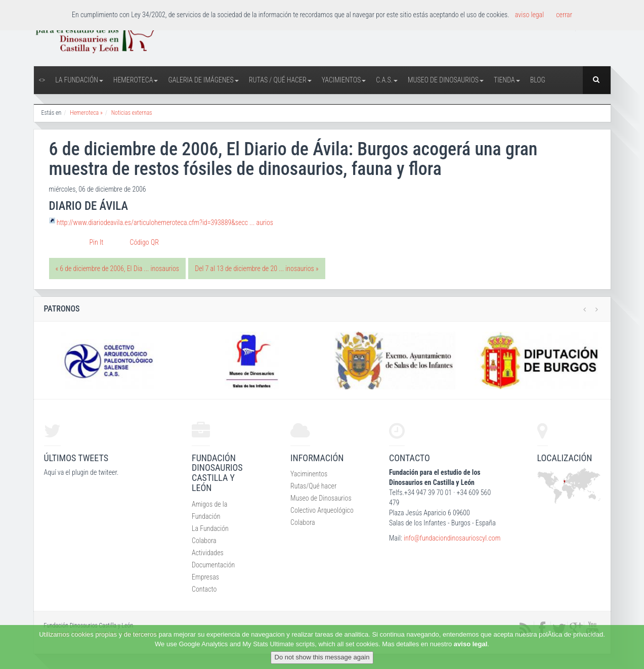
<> (42, 80)
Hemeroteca (136, 80)
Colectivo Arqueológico (322, 510)
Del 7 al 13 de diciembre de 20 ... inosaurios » (256, 269)
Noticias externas (132, 113)
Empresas (205, 577)
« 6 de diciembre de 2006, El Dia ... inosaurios (118, 269)
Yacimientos (344, 80)
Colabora (204, 541)
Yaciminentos (309, 474)
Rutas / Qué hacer (280, 80)
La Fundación (79, 80)
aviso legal (470, 644)
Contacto (204, 589)
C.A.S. (387, 80)
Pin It (97, 242)
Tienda (507, 80)
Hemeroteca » (86, 113)
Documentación (213, 565)
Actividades (208, 553)
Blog (538, 80)
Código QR (144, 242)
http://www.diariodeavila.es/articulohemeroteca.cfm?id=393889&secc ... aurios (165, 222)
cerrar (564, 15)
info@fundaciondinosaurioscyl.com (452, 538)
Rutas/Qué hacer (313, 486)
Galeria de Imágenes (203, 80)
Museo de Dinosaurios (446, 80)
